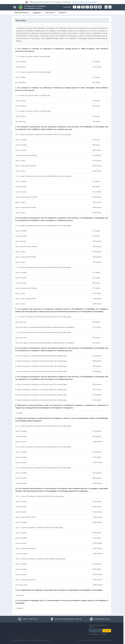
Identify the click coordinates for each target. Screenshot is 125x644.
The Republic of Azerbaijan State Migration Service (35, 7)
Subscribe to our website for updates (98, 626)
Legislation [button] (37, 13)
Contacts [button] (62, 13)
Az (110, 7)
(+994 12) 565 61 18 (30, 619)
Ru (106, 7)
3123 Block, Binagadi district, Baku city (68, 619)
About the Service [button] (22, 13)
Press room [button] (50, 13)
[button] (62, 2)
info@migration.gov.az (102, 619)
